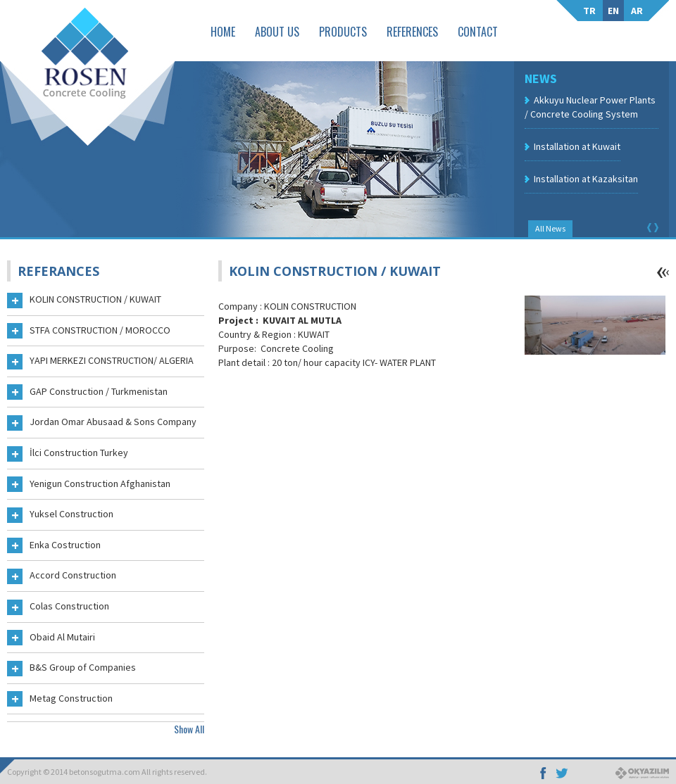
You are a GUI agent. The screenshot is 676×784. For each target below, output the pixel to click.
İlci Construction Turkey (68, 454)
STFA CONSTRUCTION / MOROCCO (89, 331)
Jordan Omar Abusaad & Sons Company (102, 423)
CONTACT (478, 32)
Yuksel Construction (60, 515)
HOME (223, 32)
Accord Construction (62, 576)
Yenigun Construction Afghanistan (89, 485)
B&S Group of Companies (71, 669)
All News (550, 228)
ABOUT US (277, 32)
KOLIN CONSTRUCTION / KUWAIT (84, 301)
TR (589, 11)
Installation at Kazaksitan (586, 179)
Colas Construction (58, 607)
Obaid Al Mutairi (51, 638)
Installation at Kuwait (577, 146)
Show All (189, 729)
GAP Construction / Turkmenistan (87, 393)
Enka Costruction (54, 546)
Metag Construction (60, 700)
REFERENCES (412, 32)
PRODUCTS (343, 32)
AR (637, 11)
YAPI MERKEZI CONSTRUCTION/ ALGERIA (100, 362)
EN (613, 11)
